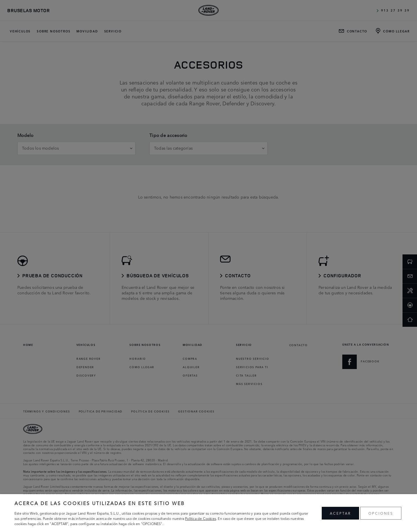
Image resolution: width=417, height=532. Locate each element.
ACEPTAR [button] (340, 513)
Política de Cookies (201, 518)
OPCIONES (381, 513)
